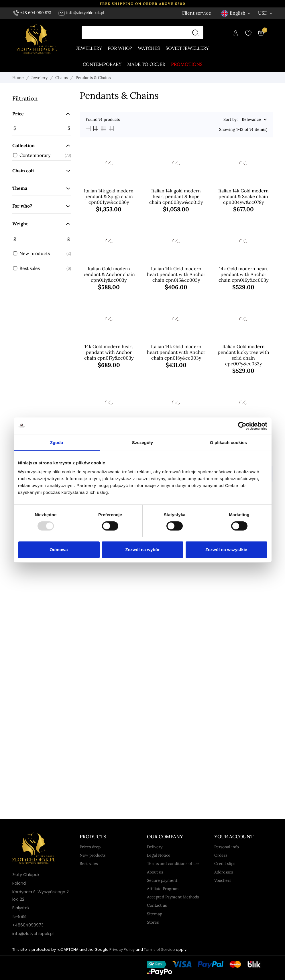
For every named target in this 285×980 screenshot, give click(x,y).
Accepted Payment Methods (173, 897)
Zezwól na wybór (142, 550)
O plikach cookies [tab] (228, 442)
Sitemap (155, 914)
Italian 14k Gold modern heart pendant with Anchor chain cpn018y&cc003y (176, 352)
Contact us (157, 905)
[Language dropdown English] (236, 13)
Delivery (155, 847)
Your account (234, 837)
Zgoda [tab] (57, 442)
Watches (149, 48)
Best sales (89, 863)
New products (93, 855)
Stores (153, 922)
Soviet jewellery (187, 48)
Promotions (187, 64)
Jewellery (89, 48)
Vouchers (223, 880)
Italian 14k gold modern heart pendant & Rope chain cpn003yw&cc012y (176, 196)
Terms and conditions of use (173, 863)
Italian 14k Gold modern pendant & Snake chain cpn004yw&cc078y (243, 196)
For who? (120, 48)
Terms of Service (159, 950)
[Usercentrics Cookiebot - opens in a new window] (242, 426)
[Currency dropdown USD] (266, 13)
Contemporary (102, 64)
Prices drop (90, 847)
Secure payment (162, 880)
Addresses (224, 872)
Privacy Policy (122, 950)
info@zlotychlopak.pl (81, 13)
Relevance (251, 120)
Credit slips (225, 863)
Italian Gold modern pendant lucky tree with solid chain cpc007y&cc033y (243, 355)
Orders (221, 855)
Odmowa (59, 550)
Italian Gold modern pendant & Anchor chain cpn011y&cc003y (109, 274)
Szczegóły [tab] (142, 442)
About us (155, 872)
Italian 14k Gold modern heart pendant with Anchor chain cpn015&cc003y (176, 274)
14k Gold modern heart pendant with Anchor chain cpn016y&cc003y (243, 274)
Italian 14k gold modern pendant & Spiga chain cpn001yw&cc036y (109, 196)
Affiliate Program (163, 889)
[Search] (197, 32)
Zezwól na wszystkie (226, 550)
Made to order (146, 64)
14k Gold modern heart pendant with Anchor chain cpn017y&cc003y (109, 352)
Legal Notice (159, 855)
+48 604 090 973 (32, 13)
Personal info (227, 847)
